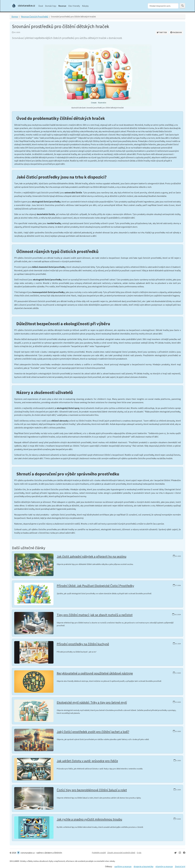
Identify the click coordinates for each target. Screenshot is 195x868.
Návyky (85, 6)
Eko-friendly (74, 6)
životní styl (180, 866)
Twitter (162, 32)
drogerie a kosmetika (143, 866)
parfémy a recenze (123, 866)
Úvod (41, 6)
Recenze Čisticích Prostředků (35, 17)
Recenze (62, 6)
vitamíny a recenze (164, 866)
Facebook (176, 32)
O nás (139, 853)
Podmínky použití (99, 853)
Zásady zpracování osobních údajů (121, 853)
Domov (15, 17)
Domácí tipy (51, 6)
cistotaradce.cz (22, 6)
